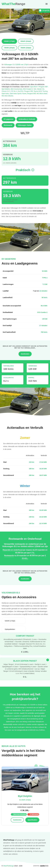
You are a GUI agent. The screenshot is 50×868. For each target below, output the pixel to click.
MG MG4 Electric (8, 96)
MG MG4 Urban (42, 93)
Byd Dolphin (6, 89)
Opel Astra (6, 93)
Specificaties (32, 820)
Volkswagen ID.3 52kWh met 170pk (16, 64)
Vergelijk (44, 10)
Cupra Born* (34, 87)
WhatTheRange (8, 866)
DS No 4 (14, 91)
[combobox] (14, 621)
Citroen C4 (41, 89)
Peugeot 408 (32, 93)
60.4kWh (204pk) (25, 800)
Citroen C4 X (6, 91)
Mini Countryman (17, 89)
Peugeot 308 (29, 91)
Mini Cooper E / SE (30, 89)
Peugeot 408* (43, 87)
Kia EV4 (21, 91)
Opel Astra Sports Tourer (18, 93)
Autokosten (25, 354)
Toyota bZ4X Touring (41, 91)
